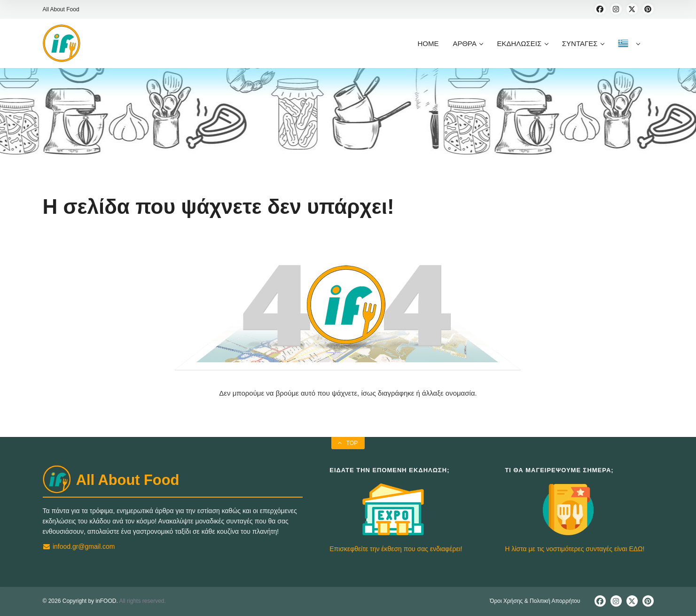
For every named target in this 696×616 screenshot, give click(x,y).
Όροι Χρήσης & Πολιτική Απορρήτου (535, 601)
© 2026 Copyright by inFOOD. (80, 601)
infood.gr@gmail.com (79, 546)
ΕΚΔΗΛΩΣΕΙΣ (522, 43)
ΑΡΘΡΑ (468, 43)
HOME (428, 43)
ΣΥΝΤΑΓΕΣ (583, 43)
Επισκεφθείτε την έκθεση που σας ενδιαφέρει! (396, 549)
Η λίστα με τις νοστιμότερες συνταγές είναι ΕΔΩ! (575, 549)
